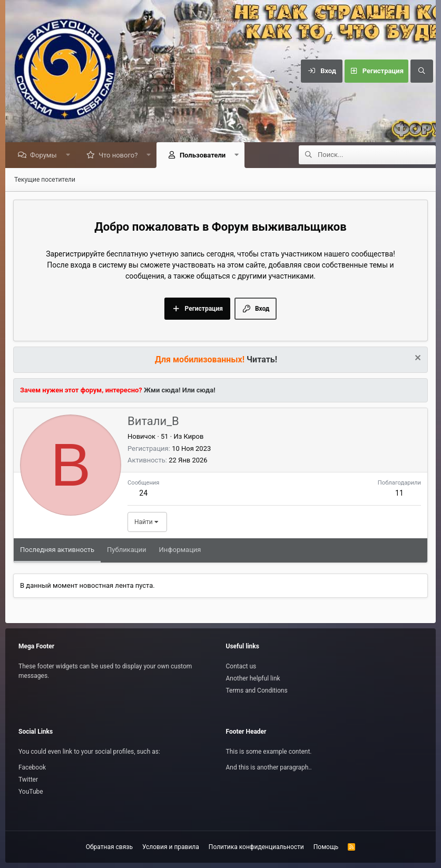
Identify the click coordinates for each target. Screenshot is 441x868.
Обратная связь (109, 847)
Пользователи (205, 156)
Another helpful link (253, 678)
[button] (70, 156)
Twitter (28, 780)
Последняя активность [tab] (57, 550)
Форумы (46, 156)
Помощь (326, 847)
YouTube (31, 792)
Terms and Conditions (257, 691)
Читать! (262, 360)
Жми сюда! (161, 391)
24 (143, 494)
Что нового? (121, 156)
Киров (194, 437)
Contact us (241, 666)
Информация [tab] (180, 550)
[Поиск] (422, 71)
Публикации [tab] (126, 550)
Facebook (32, 767)
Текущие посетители (45, 180)
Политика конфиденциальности (256, 847)
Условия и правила (171, 847)
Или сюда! (199, 391)
